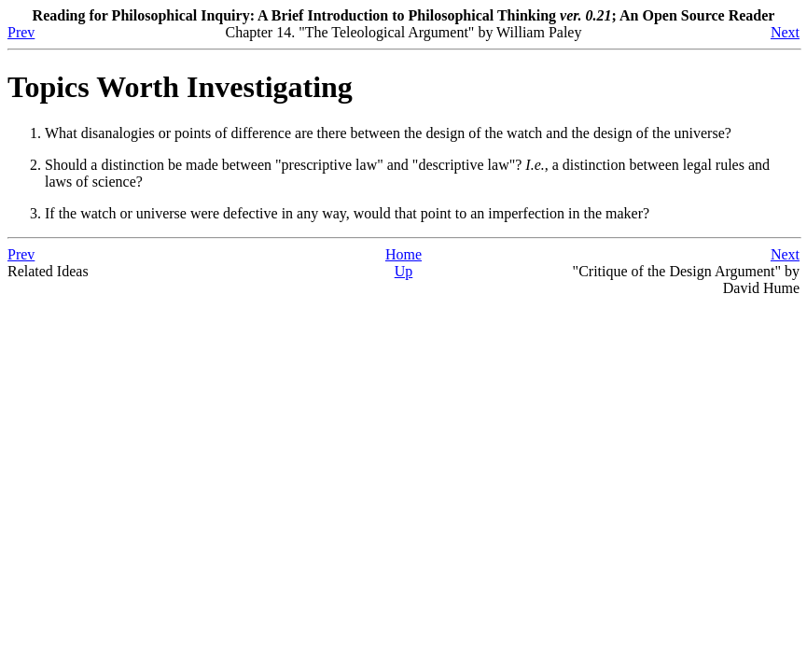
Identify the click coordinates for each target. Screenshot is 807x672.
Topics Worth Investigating (180, 87)
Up (404, 271)
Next (785, 32)
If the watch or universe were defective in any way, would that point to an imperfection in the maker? (347, 213)
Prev (21, 32)
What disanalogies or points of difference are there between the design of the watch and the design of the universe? (388, 133)
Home (403, 254)
